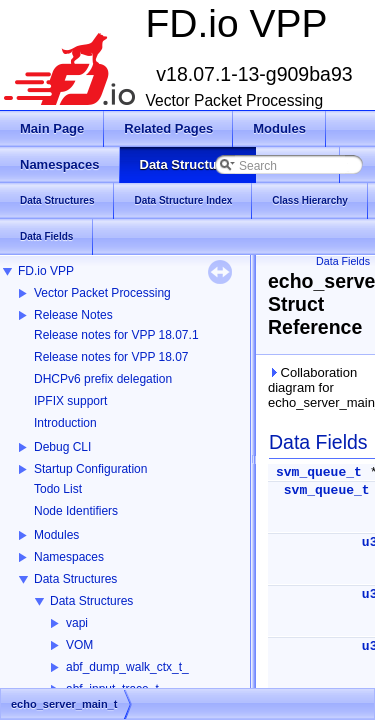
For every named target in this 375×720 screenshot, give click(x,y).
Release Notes (73, 315)
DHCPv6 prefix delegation (103, 379)
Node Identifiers (76, 511)
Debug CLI (62, 447)
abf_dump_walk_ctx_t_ (127, 667)
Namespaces (69, 557)
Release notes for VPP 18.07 (111, 357)
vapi (77, 623)
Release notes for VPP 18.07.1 (116, 335)
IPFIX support (70, 401)
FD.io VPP (46, 271)
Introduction (65, 423)
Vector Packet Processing (102, 293)
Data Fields (343, 261)
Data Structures (75, 579)
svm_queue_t (319, 472)
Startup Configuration (90, 469)
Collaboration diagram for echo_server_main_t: (317, 387)
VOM (79, 645)
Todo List (58, 489)
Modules (56, 535)
